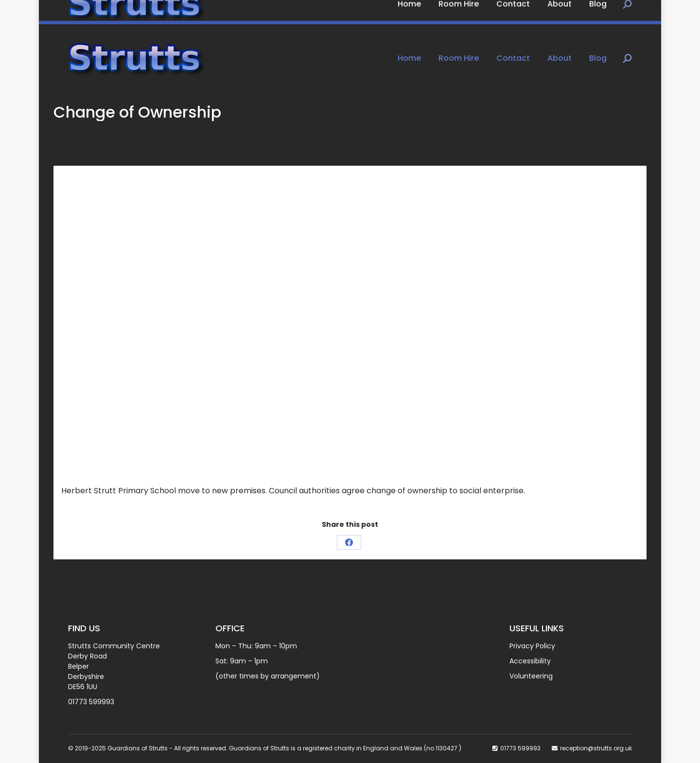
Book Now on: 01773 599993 (123, 12)
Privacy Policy (532, 646)
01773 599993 (91, 702)
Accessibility (530, 661)
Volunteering (531, 676)
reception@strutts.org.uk (596, 748)
